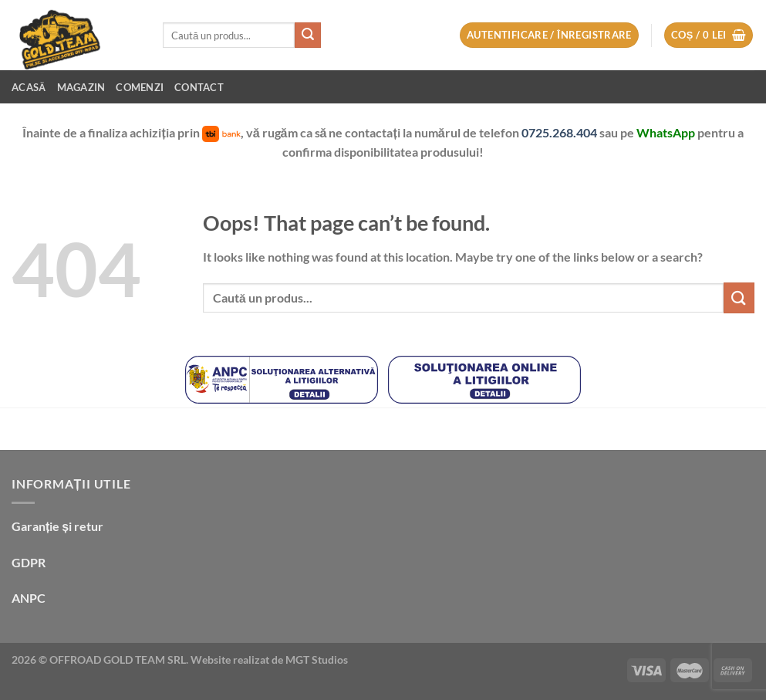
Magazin (81, 87)
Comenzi (140, 87)
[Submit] (308, 36)
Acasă (29, 87)
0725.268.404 (560, 132)
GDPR (29, 562)
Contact (199, 87)
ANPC (29, 598)
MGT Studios (317, 659)
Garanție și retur (57, 526)
